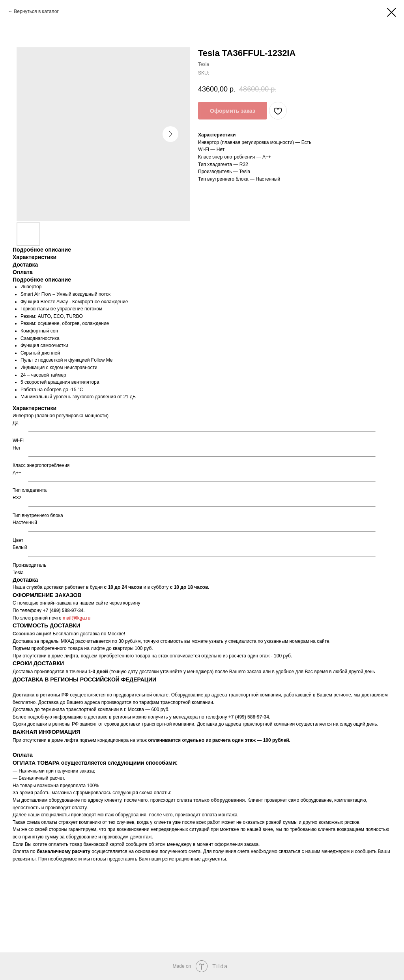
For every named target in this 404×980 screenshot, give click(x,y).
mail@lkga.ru (77, 618)
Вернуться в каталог (36, 11)
